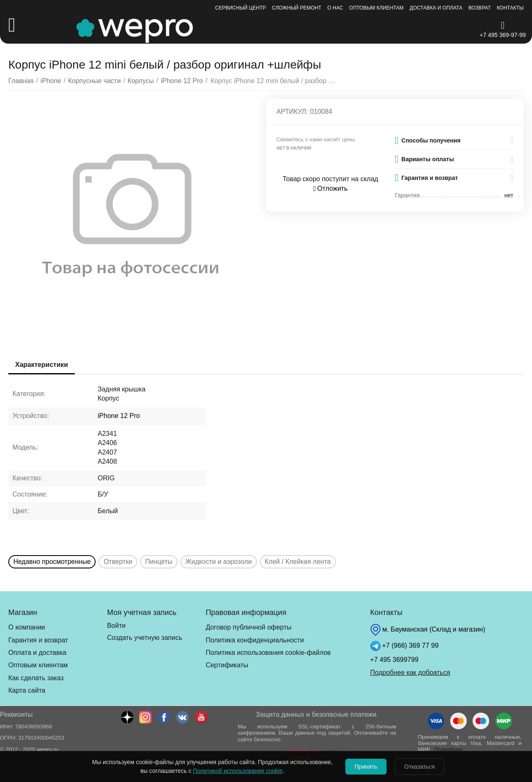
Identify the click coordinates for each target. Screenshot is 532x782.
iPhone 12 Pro (119, 416)
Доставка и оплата (436, 8)
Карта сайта (27, 690)
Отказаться (422, 767)
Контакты (510, 8)
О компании (27, 627)
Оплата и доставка (37, 653)
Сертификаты (227, 665)
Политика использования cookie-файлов (268, 653)
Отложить (331, 188)
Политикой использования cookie (233, 771)
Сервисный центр (241, 8)
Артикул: (292, 112)
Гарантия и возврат (38, 640)
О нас (335, 8)
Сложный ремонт (297, 8)
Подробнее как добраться (410, 673)
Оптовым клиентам (376, 8)
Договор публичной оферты (249, 627)
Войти (116, 626)
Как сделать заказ (36, 678)
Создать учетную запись (144, 638)
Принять (363, 767)
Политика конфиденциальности (255, 640)
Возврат (480, 8)
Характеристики (43, 365)
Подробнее (449, 749)
